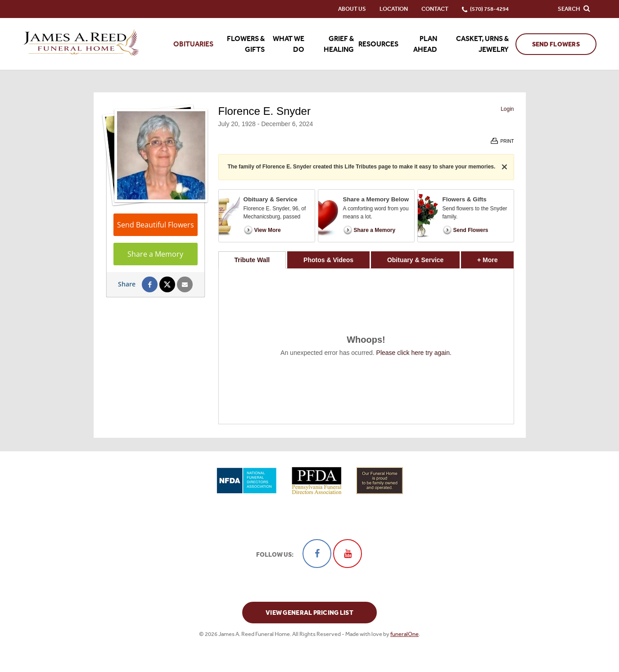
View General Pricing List (309, 613)
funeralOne (404, 634)
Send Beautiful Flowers (156, 225)
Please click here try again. (414, 353)
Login (507, 109)
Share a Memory (155, 254)
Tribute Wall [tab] (252, 260)
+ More (495, 257)
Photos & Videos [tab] (328, 260)
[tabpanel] (366, 346)
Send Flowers (556, 44)
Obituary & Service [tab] (415, 260)
